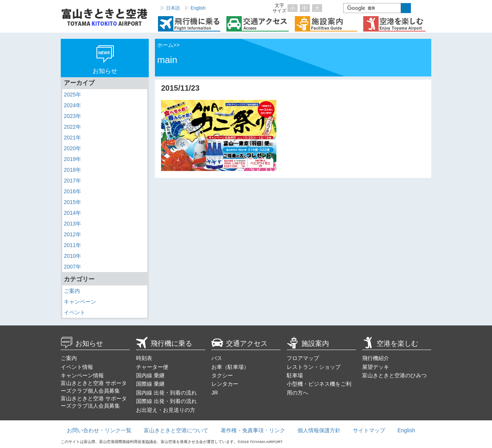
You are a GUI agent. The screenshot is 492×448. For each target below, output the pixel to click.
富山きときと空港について (176, 430)
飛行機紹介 (376, 358)
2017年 (72, 181)
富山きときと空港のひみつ (394, 375)
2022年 (72, 127)
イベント (75, 312)
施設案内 (308, 343)
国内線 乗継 (150, 375)
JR (215, 393)
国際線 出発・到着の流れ (166, 401)
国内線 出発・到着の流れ (166, 393)
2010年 (72, 256)
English (406, 430)
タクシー (222, 375)
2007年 (72, 267)
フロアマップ (303, 358)
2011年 (72, 245)
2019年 (72, 159)
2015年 (72, 202)
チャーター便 (152, 367)
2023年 (72, 116)
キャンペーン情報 (82, 375)
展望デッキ (376, 367)
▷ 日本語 (170, 8)
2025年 (72, 95)
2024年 (72, 105)
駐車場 (295, 375)
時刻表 (144, 358)
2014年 (72, 213)
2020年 (72, 148)
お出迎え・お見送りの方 (166, 410)
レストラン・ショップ (314, 367)
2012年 (72, 234)
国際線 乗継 (150, 384)
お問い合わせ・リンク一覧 (99, 430)
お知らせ (82, 343)
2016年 (72, 191)
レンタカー (225, 384)
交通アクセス (239, 343)
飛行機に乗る (164, 343)
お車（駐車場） (230, 367)
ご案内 (72, 291)
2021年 (72, 138)
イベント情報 (77, 367)
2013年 (72, 224)
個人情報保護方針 (319, 430)
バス (217, 358)
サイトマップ (369, 430)
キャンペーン (80, 302)
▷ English (195, 8)
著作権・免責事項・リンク (253, 430)
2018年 (72, 170)
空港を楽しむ (390, 343)
